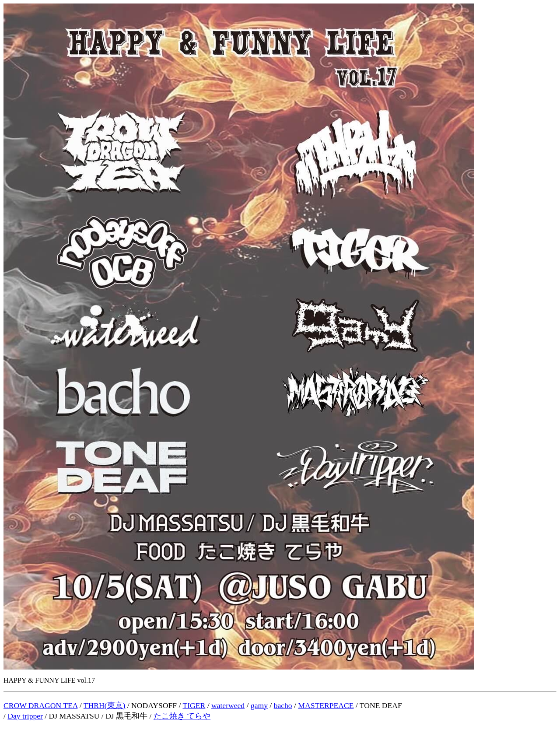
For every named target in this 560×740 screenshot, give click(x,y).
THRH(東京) (105, 705)
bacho (283, 705)
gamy (259, 705)
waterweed (228, 705)
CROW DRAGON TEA (40, 705)
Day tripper (25, 716)
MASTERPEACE (326, 705)
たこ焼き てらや (182, 716)
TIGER (194, 705)
